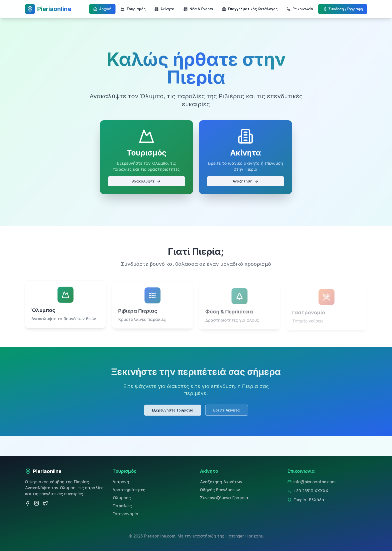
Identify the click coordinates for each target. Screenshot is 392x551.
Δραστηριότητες (129, 490)
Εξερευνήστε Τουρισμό (173, 410)
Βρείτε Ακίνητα (226, 410)
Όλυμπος (122, 498)
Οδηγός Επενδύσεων (220, 490)
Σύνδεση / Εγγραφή (343, 9)
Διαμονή (121, 482)
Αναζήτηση (246, 181)
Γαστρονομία (125, 514)
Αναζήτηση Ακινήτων (221, 482)
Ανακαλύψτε (146, 181)
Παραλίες (122, 506)
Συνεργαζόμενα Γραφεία (224, 498)
